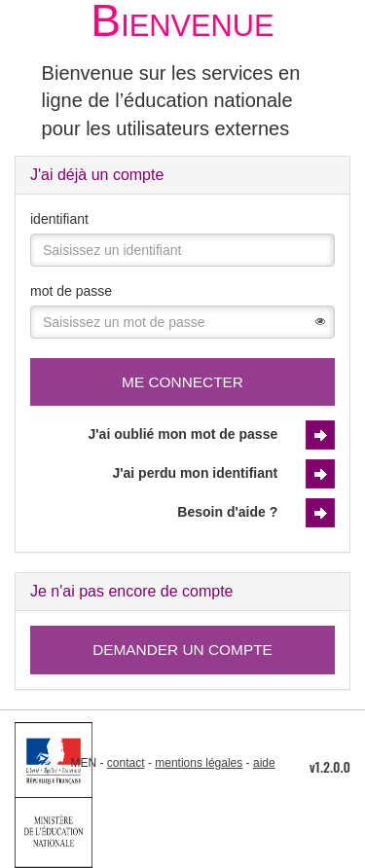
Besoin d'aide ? (227, 512)
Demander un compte (182, 650)
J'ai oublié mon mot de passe (183, 434)
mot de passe (71, 291)
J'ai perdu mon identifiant (195, 473)
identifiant (59, 219)
